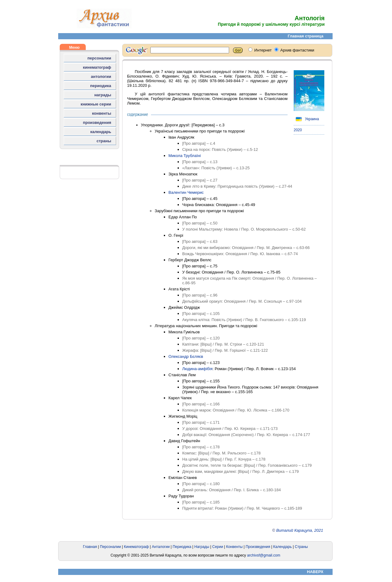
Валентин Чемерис (186, 192)
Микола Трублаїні (185, 156)
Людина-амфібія (197, 369)
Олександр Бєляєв (186, 356)
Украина (306, 119)
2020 (298, 130)
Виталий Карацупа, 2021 (300, 530)
